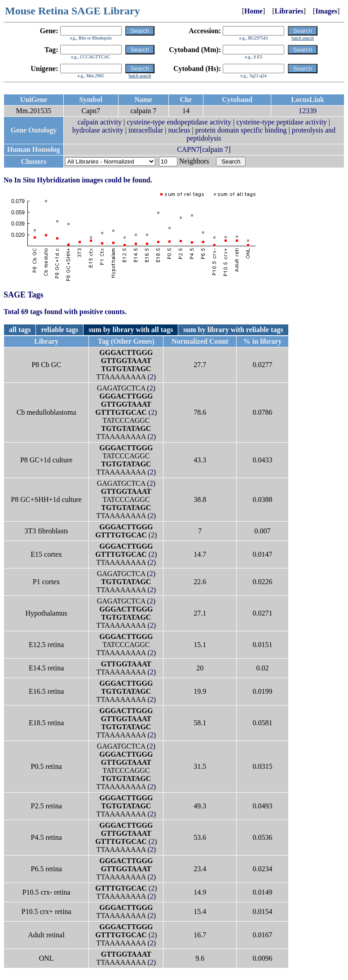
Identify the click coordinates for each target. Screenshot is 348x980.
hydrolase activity (98, 130)
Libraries (289, 11)
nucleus (179, 130)
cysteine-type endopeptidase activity (179, 122)
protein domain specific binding (241, 130)
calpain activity (100, 122)
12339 (308, 111)
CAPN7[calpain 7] (204, 149)
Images (326, 11)
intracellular (146, 130)
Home (253, 11)
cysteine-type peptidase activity (282, 122)
